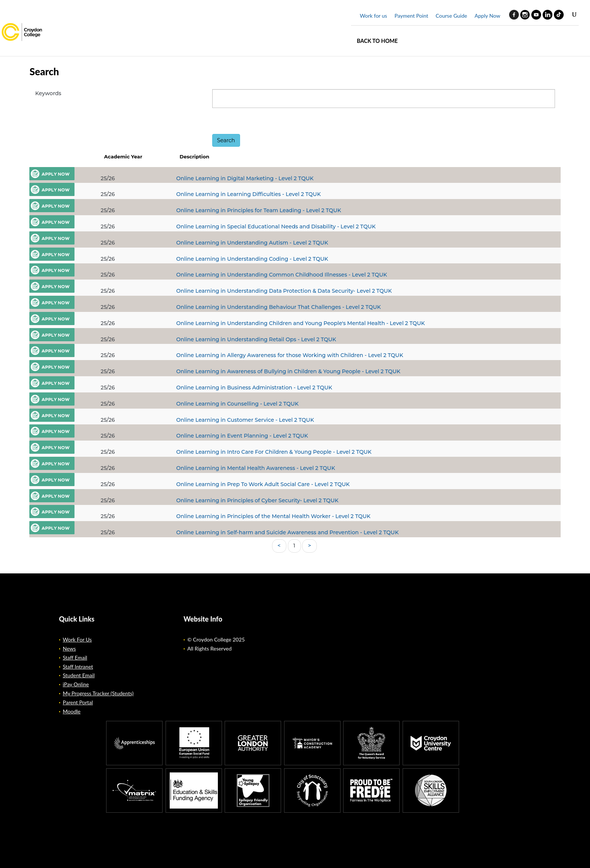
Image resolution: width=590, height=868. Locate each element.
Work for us (373, 16)
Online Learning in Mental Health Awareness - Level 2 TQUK (255, 468)
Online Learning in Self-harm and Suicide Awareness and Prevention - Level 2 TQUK (287, 532)
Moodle (72, 711)
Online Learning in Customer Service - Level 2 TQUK (245, 420)
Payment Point (411, 16)
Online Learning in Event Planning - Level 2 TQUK (242, 436)
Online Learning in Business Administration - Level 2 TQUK (254, 388)
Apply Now (487, 16)
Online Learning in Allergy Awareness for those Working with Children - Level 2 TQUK (290, 355)
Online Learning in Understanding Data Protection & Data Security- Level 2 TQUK (284, 291)
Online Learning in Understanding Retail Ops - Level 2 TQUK (256, 339)
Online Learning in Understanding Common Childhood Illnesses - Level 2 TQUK (281, 275)
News (69, 648)
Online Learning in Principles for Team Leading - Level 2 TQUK (259, 210)
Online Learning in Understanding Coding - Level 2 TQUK (252, 259)
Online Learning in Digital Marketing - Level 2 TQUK (245, 178)
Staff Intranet (78, 667)
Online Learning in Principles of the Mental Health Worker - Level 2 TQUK (273, 516)
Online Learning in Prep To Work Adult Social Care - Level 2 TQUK (263, 484)
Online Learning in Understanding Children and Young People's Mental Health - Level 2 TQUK (300, 323)
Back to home (377, 41)
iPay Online (76, 684)
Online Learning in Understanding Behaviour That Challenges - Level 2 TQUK (278, 307)
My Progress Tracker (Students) (98, 693)
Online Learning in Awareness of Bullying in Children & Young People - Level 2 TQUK (288, 371)
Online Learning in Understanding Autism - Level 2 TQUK (252, 243)
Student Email (79, 675)
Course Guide (452, 16)
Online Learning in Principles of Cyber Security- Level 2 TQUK (257, 500)
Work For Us (77, 639)
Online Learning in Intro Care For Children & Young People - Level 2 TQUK (274, 452)
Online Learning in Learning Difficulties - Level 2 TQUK (248, 194)
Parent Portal (78, 702)
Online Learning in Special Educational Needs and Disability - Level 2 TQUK (276, 227)
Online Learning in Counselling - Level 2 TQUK (237, 404)
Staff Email (75, 657)
